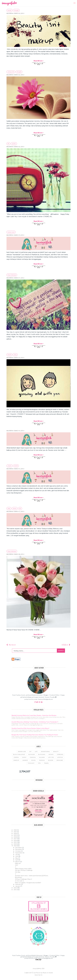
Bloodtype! (19, 877)
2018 (15, 837)
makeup (16, 760)
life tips (51, 757)
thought (16, 10)
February (18, 884)
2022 (15, 830)
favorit (9, 355)
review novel (11, 232)
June (17, 856)
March (17, 862)
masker (25, 760)
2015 (15, 842)
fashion (33, 757)
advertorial (45, 752)
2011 (15, 890)
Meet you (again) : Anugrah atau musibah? (28, 883)
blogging (42, 754)
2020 (15, 833)
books (51, 754)
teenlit (16, 466)
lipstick (60, 757)
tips (39, 763)
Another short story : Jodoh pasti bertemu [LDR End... (32, 876)
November (19, 849)
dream (15, 508)
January (18, 886)
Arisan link (22, 752)
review (51, 760)
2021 (15, 832)
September (19, 853)
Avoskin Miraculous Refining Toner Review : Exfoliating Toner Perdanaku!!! (35, 722)
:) (15, 867)
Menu (74, 2)
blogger (32, 754)
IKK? (17, 865)
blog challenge (12, 275)
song (15, 355)
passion (42, 760)
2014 (15, 844)
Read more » (39, 61)
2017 (15, 839)
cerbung (60, 754)
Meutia (45, 973)
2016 (15, 840)
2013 (15, 846)
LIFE (8, 144)
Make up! (18, 863)
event (24, 757)
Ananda (51, 973)
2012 (15, 888)
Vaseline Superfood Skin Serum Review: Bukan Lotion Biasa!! (30, 728)
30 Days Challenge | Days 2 (24, 879)
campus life (11, 72)
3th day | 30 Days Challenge (24, 870)
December (19, 847)
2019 (15, 835)
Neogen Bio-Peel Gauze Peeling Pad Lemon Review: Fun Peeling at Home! (35, 735)
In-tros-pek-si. (20, 881)
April (17, 860)
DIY (30, 752)
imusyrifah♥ (9, 3)
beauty (10, 10)
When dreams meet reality (23, 869)
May (17, 858)
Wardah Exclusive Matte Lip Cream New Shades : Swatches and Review (34, 715)
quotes (14, 144)
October (18, 851)
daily (9, 508)
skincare (60, 760)
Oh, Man (18, 872)
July (17, 855)
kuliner (42, 757)
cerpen (10, 466)
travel (46, 763)
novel (34, 760)
